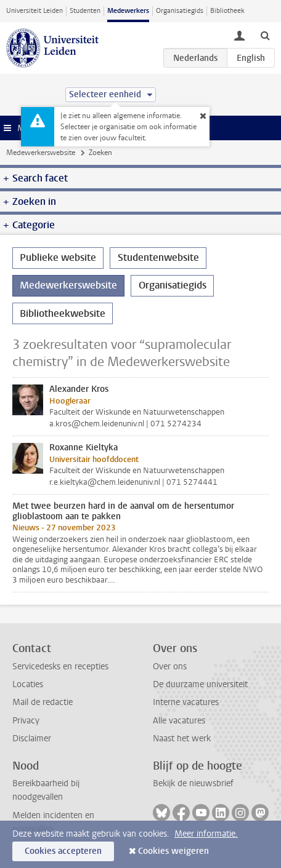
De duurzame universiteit (200, 684)
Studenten (85, 11)
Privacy (26, 721)
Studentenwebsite (158, 257)
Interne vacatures (186, 702)
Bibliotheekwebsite (63, 313)
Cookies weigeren (173, 851)
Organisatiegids (180, 11)
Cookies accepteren (63, 851)
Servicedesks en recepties (60, 667)
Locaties (28, 684)
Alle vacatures (179, 721)
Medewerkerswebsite (41, 153)
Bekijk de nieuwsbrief (193, 783)
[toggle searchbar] (265, 35)
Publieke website (58, 257)
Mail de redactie (43, 702)
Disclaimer (32, 739)
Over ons (170, 667)
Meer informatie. (206, 834)
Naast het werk (182, 739)
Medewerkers (128, 11)
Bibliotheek (227, 11)
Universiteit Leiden (35, 11)
